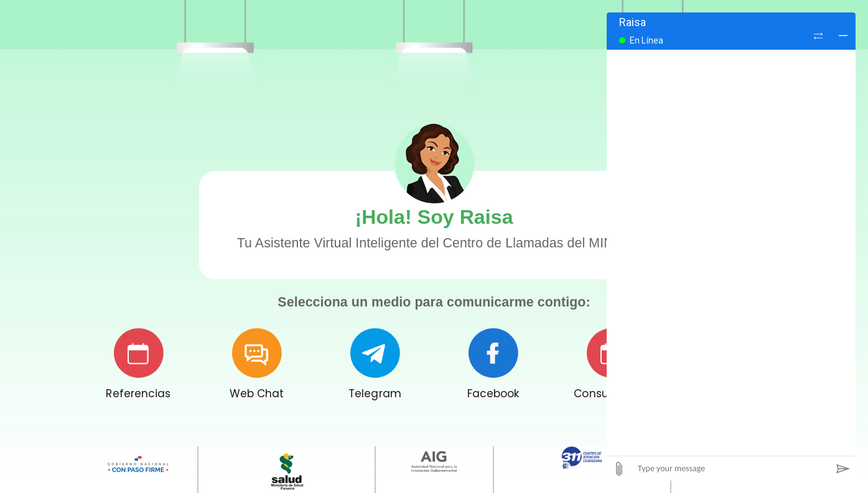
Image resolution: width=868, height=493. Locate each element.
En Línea (646, 40)
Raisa (633, 22)
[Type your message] (731, 468)
